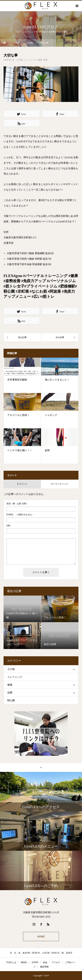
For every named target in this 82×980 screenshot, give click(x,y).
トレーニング (30, 60)
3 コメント (22, 484)
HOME (41, 936)
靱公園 (11, 700)
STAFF (35, 962)
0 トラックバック (60, 484)
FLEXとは (11, 962)
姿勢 (45, 60)
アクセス (56, 962)
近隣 (10, 693)
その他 (20, 60)
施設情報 (44, 967)
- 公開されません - (20, 515)
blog (45, 962)
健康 (40, 60)
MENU (24, 962)
